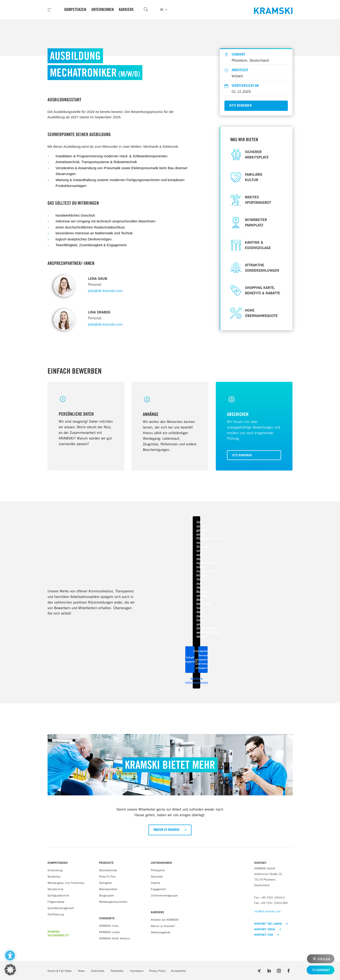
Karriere (126, 10)
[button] (256, 106)
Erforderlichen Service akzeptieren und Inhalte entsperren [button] (203, 659)
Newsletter (117, 971)
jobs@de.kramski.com (105, 291)
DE (162, 10)
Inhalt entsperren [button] (190, 659)
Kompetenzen (75, 10)
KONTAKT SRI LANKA (271, 924)
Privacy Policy (157, 971)
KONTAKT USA (267, 935)
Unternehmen (103, 10)
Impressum (137, 971)
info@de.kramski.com (267, 911)
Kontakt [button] (323, 970)
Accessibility (178, 971)
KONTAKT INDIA (268, 929)
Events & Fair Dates (60, 971)
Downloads (98, 971)
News (81, 971)
